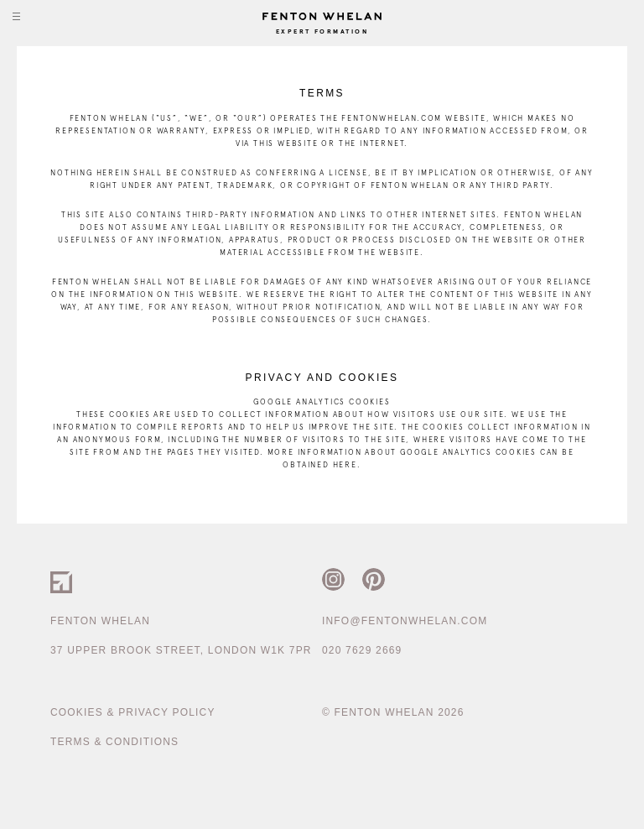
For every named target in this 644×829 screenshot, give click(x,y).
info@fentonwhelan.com (405, 621)
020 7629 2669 (362, 650)
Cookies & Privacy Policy (133, 712)
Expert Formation (322, 32)
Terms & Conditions (114, 742)
